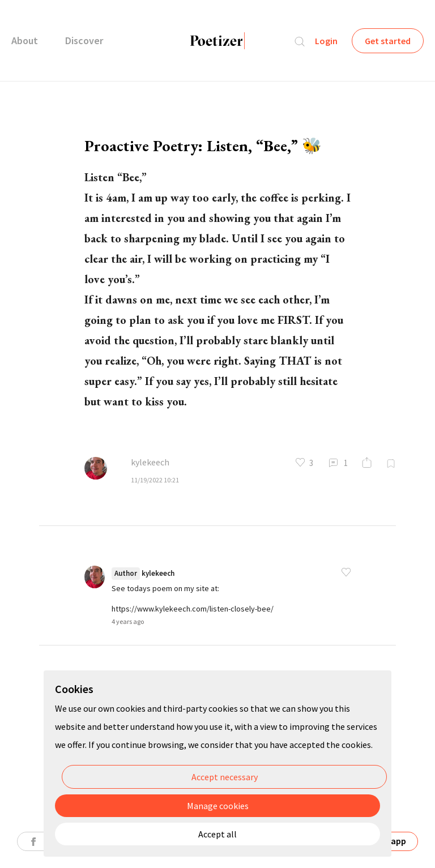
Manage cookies (218, 806)
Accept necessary (225, 777)
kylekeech (150, 462)
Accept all (217, 834)
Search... (300, 41)
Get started (388, 41)
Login (326, 41)
